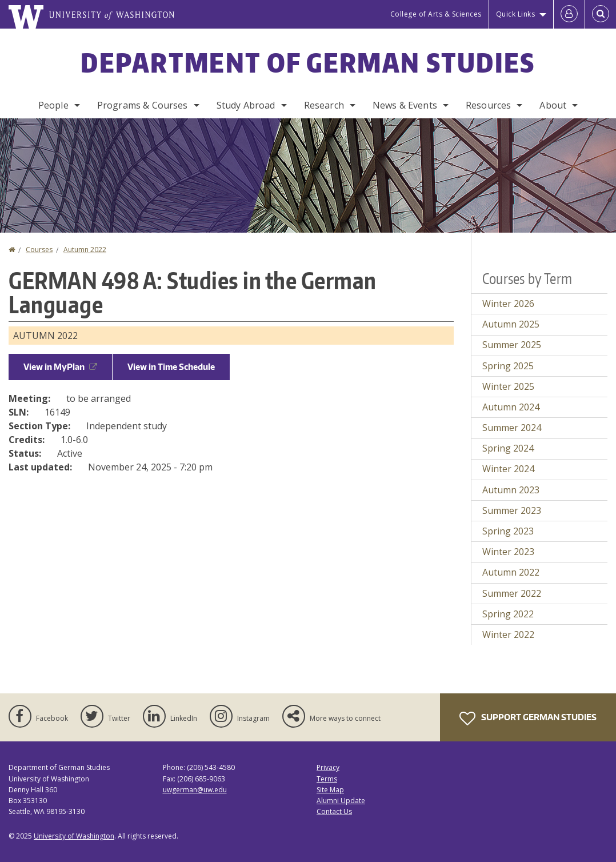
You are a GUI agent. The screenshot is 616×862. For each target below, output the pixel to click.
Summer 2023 (512, 510)
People (53, 105)
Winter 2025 (508, 386)
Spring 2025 (508, 366)
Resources (488, 105)
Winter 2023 (508, 552)
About (553, 105)
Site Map (330, 790)
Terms (327, 779)
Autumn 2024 (511, 407)
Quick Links (516, 14)
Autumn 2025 (511, 324)
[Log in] (569, 14)
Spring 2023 (508, 531)
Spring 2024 (508, 448)
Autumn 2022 (85, 250)
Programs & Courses (143, 105)
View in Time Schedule (171, 367)
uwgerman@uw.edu (195, 790)
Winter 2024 (508, 469)
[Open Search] (601, 14)
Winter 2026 (508, 304)
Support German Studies (528, 719)
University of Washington (74, 836)
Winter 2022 (508, 634)
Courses (39, 250)
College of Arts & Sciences (436, 14)
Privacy (328, 767)
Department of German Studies (308, 62)
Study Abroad (246, 105)
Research (324, 105)
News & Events (405, 105)
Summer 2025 (512, 345)
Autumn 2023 (511, 490)
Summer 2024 (512, 428)
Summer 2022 (512, 593)
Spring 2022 (508, 614)
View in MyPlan (60, 367)
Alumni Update (341, 801)
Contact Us (334, 811)
